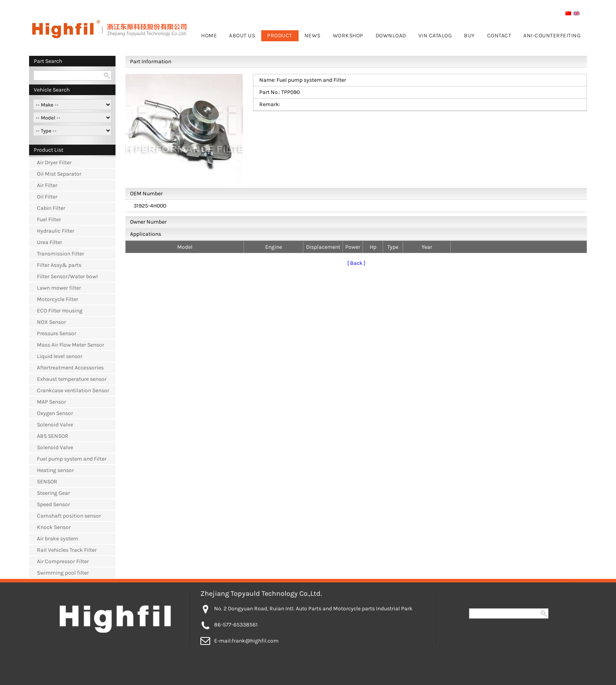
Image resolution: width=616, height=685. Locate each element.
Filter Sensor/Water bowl (67, 276)
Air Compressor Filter (63, 561)
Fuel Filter (49, 219)
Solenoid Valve (55, 425)
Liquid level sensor (60, 356)
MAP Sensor (51, 402)
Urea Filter (49, 242)
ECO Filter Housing (60, 311)
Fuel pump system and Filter (72, 459)
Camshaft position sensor (69, 516)
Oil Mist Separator (59, 174)
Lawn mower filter (59, 288)
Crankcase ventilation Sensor (73, 390)
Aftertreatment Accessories (70, 368)
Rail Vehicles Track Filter (67, 550)
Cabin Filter (51, 208)
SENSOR (47, 482)
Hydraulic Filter (56, 231)
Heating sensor (55, 470)
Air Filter (47, 185)
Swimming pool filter (63, 573)
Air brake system (58, 539)
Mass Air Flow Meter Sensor (71, 345)
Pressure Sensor (57, 333)
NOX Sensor (51, 322)
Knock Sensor (54, 527)
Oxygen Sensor (55, 413)
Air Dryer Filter (54, 163)
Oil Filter (47, 197)
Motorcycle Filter (58, 299)
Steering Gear (53, 493)
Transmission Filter (60, 254)
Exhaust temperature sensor (72, 379)
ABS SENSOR (53, 436)
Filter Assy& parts (59, 265)
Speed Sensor (53, 504)
